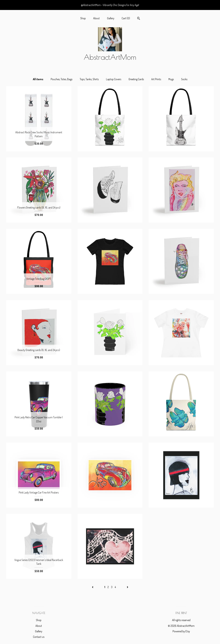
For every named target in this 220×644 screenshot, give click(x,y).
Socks (184, 79)
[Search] (139, 19)
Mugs (171, 79)
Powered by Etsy (181, 631)
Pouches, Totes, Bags (62, 79)
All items (38, 79)
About (96, 18)
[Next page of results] (128, 587)
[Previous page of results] (93, 587)
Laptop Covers (114, 79)
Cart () (126, 18)
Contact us (39, 637)
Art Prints (156, 79)
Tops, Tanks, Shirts (89, 79)
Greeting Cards (136, 79)
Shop (83, 18)
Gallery (111, 18)
